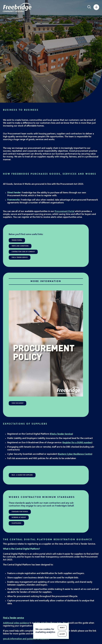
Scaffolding (16, 523)
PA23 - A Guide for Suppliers (22, 475)
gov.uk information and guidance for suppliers (26, 639)
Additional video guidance (16, 623)
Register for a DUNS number (77, 443)
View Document (17, 403)
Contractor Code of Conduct (23, 252)
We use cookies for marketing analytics (45, 631)
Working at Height (19, 517)
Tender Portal (17, 240)
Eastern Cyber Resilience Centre (75, 454)
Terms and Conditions (20, 246)
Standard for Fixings (20, 512)
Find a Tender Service (20, 257)
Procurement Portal (64, 211)
